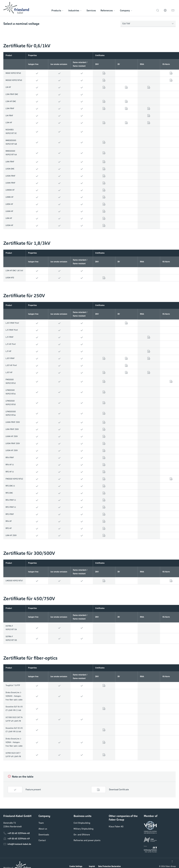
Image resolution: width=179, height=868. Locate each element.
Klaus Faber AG (116, 826)
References (108, 11)
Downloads (44, 835)
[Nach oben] (172, 861)
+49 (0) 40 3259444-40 (17, 833)
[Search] (158, 10)
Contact (42, 840)
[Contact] (173, 10)
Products (58, 11)
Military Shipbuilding (84, 829)
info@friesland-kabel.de (17, 844)
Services (91, 11)
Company (126, 11)
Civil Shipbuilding (82, 823)
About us (43, 829)
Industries (75, 11)
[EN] (165, 10)
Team (41, 823)
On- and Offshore (82, 835)
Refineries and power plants (87, 840)
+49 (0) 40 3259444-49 (17, 839)
